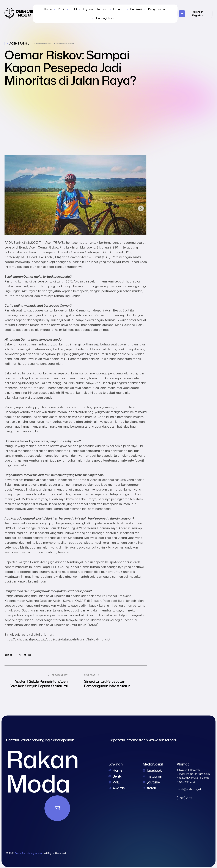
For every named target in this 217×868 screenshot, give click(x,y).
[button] (195, 14)
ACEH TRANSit (19, 43)
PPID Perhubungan (64, 43)
